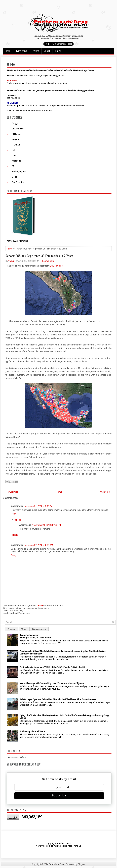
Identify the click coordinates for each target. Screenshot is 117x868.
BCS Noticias (56, 266)
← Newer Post (11, 492)
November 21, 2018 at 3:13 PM (38, 506)
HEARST (16, 145)
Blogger (82, 864)
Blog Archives (39, 629)
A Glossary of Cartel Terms (32, 731)
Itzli (14, 150)
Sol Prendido (18, 182)
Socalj (15, 177)
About (47, 51)
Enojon (15, 139)
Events (36, 51)
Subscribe (59, 796)
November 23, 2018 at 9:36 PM (46, 525)
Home (8, 51)
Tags (24, 629)
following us (75, 846)
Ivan (14, 155)
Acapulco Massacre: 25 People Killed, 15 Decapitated (35, 636)
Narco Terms (22, 51)
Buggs (15, 123)
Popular (11, 629)
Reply (14, 514)
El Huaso (16, 134)
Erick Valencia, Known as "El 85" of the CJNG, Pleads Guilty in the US (52, 667)
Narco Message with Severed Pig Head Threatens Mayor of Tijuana (52, 683)
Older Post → (107, 492)
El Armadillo (18, 129)
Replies (17, 520)
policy (15, 111)
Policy (58, 51)
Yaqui (11, 261)
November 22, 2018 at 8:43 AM (38, 545)
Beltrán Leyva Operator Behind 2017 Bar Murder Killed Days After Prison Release (58, 699)
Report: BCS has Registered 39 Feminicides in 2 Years (39, 256)
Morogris (16, 161)
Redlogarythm (19, 171)
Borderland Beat (57, 864)
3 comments (48, 261)
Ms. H (15, 166)
